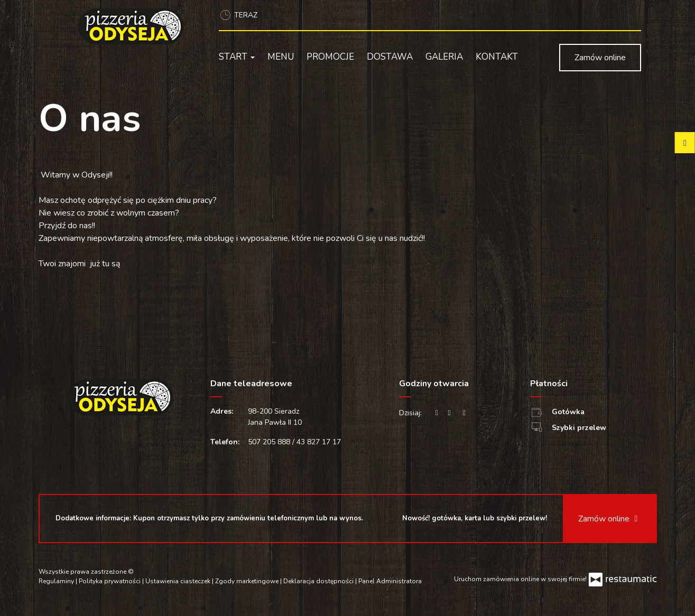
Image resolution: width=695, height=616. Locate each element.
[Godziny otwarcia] (465, 413)
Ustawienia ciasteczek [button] (179, 581)
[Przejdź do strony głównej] (135, 26)
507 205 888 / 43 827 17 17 (294, 442)
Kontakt (497, 57)
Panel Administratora (390, 581)
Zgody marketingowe (248, 581)
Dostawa (390, 57)
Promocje (330, 57)
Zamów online (600, 58)
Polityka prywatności (110, 581)
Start (237, 57)
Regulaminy (57, 581)
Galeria (444, 57)
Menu (281, 57)
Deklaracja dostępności (319, 581)
